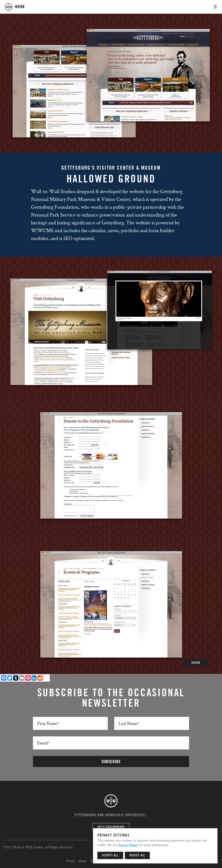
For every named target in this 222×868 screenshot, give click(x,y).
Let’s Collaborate (111, 827)
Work (70, 861)
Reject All (137, 855)
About (82, 861)
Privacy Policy (128, 845)
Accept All (110, 855)
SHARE (196, 663)
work (20, 7)
